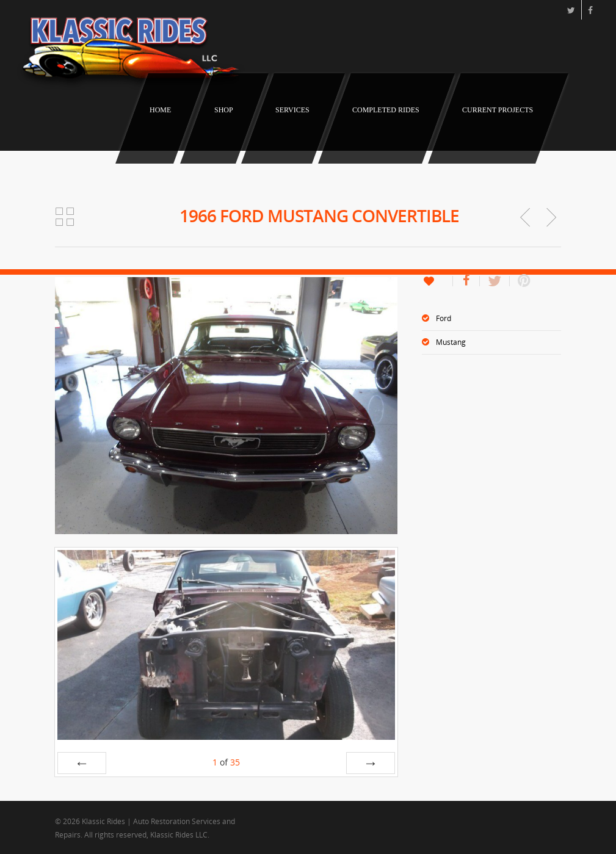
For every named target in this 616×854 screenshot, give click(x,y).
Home (160, 110)
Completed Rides (386, 110)
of (226, 762)
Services (292, 110)
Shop (224, 110)
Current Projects (498, 110)
